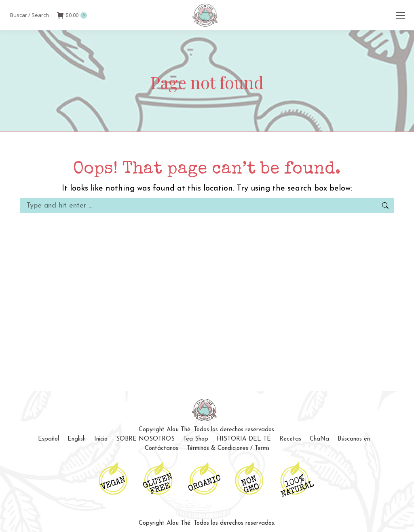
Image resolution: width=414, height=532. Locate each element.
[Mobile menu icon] (400, 15)
